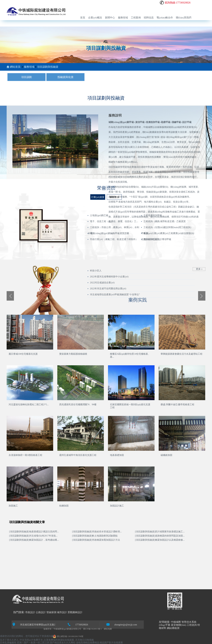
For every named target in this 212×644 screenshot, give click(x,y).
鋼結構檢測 (173, 628)
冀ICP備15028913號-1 (93, 629)
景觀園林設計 (75, 612)
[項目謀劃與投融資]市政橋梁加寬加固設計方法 (96, 540)
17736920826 (78, 624)
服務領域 (123, 18)
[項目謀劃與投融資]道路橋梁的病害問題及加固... (160, 536)
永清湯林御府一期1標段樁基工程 (25, 455)
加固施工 (13, 506)
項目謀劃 (26, 77)
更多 (198, 269)
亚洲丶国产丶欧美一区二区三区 (33, 643)
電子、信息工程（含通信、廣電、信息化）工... (114, 221)
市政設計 (30, 612)
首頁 (83, 18)
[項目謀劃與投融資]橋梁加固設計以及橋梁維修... (160, 540)
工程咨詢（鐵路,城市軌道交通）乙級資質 (165, 221)
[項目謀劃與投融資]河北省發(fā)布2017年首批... (33, 536)
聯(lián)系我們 (184, 18)
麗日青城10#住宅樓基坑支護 (23, 354)
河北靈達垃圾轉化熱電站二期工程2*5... (29, 405)
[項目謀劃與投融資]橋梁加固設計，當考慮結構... (34, 540)
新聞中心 (110, 18)
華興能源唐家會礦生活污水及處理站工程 (182, 354)
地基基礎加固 (117, 455)
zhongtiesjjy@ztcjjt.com (122, 624)
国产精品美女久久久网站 (63, 643)
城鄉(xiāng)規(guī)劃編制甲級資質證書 (109, 233)
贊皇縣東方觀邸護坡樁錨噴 (73, 354)
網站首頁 (14, 67)
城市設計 (62, 612)
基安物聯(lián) (179, 625)
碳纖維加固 (166, 455)
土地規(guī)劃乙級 (99, 215)
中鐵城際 (176, 622)
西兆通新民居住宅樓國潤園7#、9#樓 (78, 405)
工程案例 (136, 18)
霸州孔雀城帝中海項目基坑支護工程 (78, 455)
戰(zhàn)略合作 (165, 18)
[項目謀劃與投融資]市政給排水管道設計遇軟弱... (97, 532)
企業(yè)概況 (95, 18)
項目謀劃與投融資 (48, 67)
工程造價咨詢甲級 (153, 215)
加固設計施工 (117, 506)
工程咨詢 (192, 625)
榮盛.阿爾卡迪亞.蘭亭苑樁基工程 (177, 405)
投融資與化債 (65, 77)
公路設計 (41, 612)
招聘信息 (149, 18)
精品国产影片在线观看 (111, 643)
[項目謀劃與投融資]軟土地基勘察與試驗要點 (95, 536)
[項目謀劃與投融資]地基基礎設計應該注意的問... (34, 532)
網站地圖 (108, 629)
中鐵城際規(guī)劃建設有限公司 (67, 629)
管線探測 (51, 612)
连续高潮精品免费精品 (88, 643)
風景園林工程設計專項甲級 (157, 239)
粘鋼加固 (64, 506)
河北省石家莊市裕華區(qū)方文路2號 (34, 624)
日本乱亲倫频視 (8, 643)
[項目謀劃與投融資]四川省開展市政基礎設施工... (160, 532)
